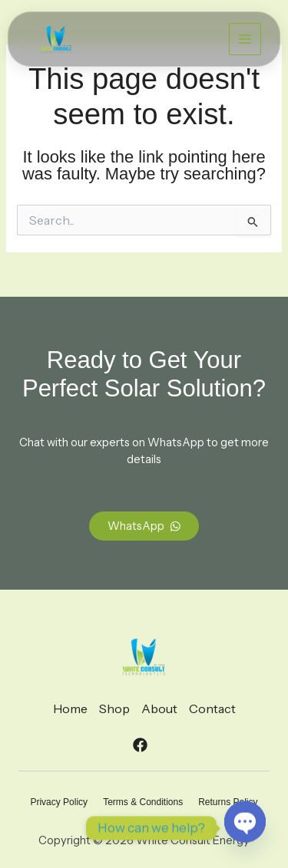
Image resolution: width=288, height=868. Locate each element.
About (159, 709)
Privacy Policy (59, 802)
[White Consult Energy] (56, 39)
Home (70, 709)
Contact (212, 709)
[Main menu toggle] (245, 39)
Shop (114, 709)
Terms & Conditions (143, 802)
